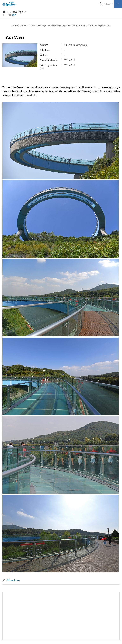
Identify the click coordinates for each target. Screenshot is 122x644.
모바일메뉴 (118, 4)
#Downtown (13, 580)
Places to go (17, 12)
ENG (107, 4)
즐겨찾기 (4, 15)
